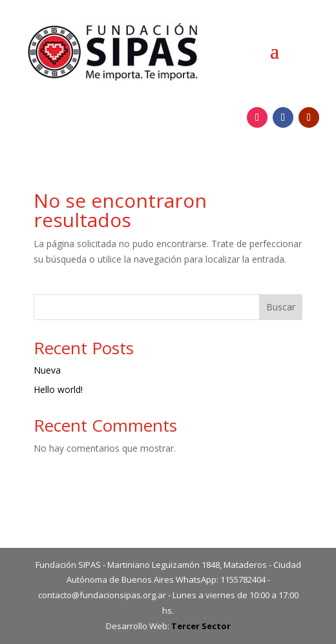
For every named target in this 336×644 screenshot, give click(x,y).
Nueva (47, 370)
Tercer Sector (201, 626)
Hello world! (58, 389)
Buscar (281, 307)
